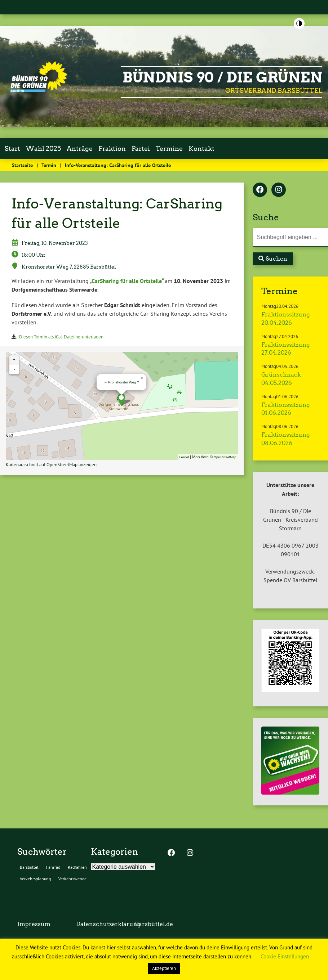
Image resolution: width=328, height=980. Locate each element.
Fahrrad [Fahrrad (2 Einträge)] (53, 867)
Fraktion (112, 149)
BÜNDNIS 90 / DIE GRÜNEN (222, 77)
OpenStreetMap (225, 457)
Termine (169, 149)
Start (12, 149)
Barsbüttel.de (154, 924)
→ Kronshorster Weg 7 (121, 382)
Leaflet (184, 457)
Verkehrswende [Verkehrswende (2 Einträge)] (72, 879)
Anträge (80, 149)
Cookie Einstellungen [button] (285, 956)
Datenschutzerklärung (108, 924)
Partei (141, 149)
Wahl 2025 (43, 149)
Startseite (22, 165)
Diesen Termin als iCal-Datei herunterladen (61, 337)
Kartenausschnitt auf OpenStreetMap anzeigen (51, 465)
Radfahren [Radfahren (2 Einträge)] (77, 867)
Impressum (34, 924)
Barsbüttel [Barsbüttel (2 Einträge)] (29, 867)
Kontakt (201, 149)
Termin (49, 165)
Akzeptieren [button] (164, 968)
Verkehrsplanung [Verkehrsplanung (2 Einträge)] (35, 879)
